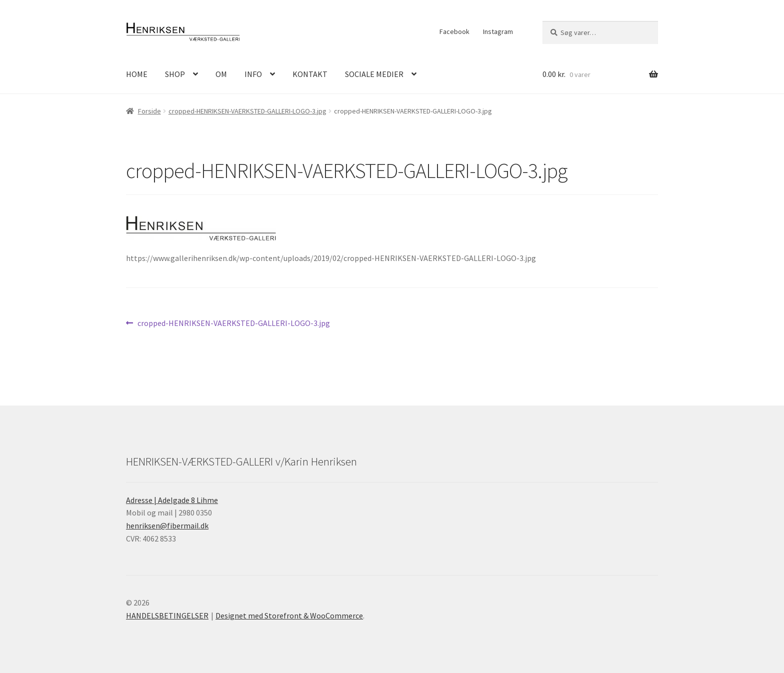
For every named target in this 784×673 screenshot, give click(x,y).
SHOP (175, 74)
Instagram (498, 31)
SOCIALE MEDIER (374, 74)
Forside (149, 111)
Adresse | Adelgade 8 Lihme (172, 500)
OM (221, 74)
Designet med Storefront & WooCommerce (289, 615)
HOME (137, 74)
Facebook (454, 31)
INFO (253, 74)
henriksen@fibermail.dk (167, 525)
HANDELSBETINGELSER (167, 615)
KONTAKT (310, 74)
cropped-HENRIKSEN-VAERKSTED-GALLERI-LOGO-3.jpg (247, 111)
